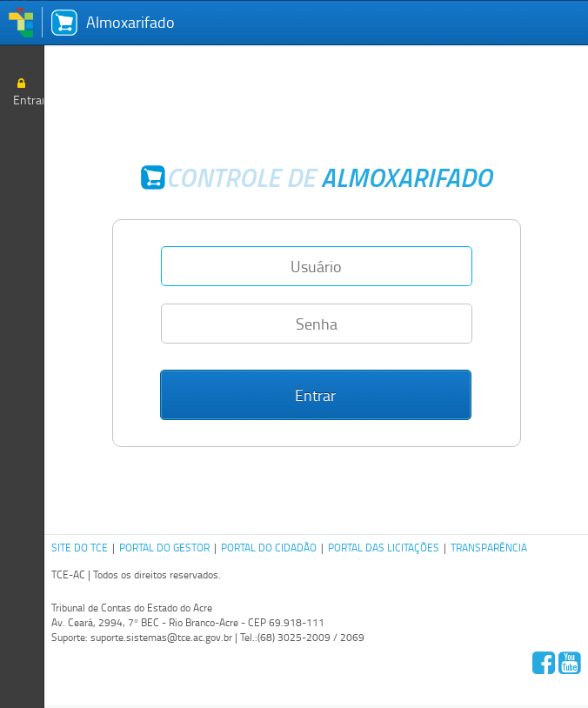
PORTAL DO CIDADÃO (269, 548)
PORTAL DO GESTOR (164, 548)
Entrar (28, 91)
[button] (316, 395)
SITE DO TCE (80, 548)
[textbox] (317, 266)
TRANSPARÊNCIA (489, 548)
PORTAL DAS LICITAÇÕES (384, 548)
